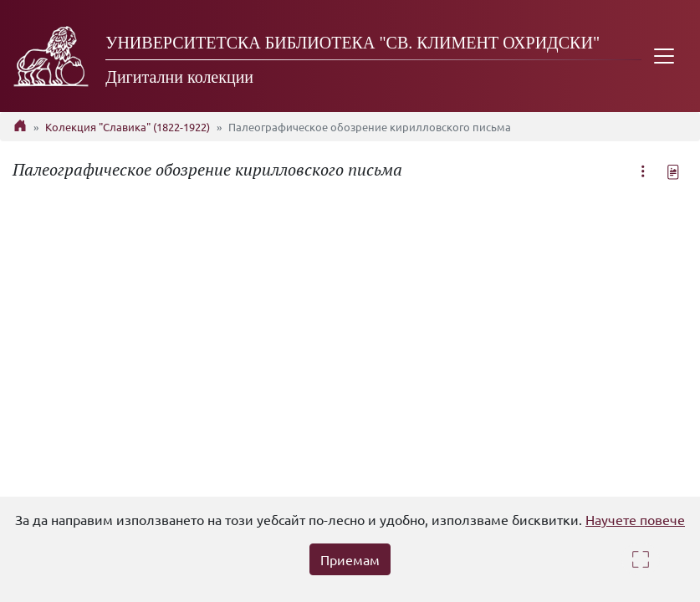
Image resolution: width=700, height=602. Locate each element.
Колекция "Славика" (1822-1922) (128, 127)
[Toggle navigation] (664, 56)
